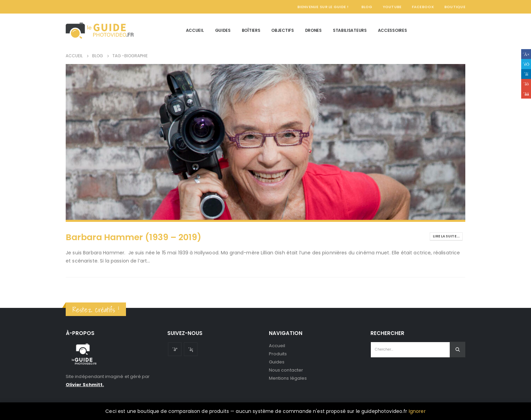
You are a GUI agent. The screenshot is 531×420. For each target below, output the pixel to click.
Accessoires (392, 30)
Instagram (191, 349)
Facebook (423, 7)
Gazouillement (526, 64)
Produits (278, 354)
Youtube (175, 349)
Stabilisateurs (350, 30)
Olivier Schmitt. (85, 385)
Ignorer (417, 411)
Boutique (455, 7)
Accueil (195, 30)
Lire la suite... (446, 236)
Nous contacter (286, 370)
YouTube (392, 7)
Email (526, 94)
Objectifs (282, 30)
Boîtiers (251, 30)
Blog (367, 7)
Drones (313, 30)
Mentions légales (288, 378)
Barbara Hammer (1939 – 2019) (133, 237)
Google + (526, 84)
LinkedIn (526, 74)
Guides (223, 30)
